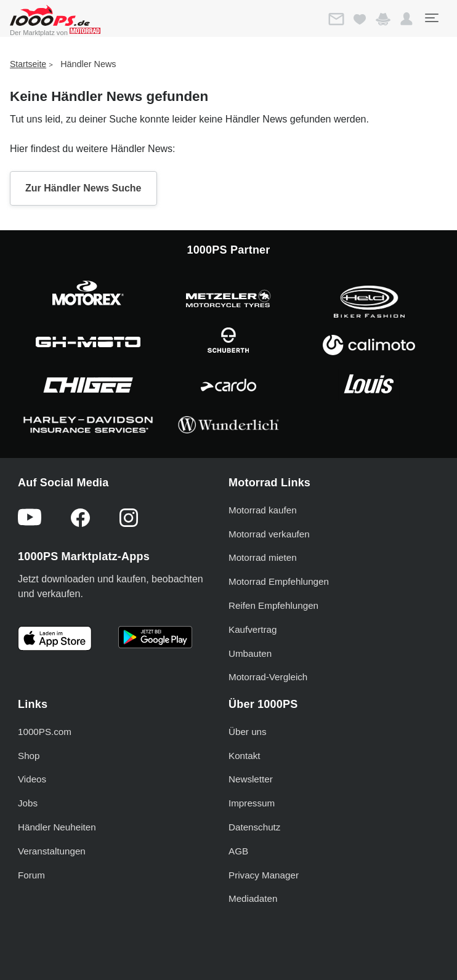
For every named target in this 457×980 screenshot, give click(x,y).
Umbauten (250, 653)
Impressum (252, 803)
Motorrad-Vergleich (268, 677)
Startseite (28, 64)
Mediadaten (253, 898)
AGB (238, 851)
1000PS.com (45, 732)
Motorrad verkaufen (269, 534)
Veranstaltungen (52, 851)
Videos (32, 779)
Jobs (28, 803)
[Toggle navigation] (431, 18)
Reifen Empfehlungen (273, 605)
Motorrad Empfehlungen (279, 581)
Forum (31, 875)
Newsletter (251, 779)
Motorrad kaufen (263, 510)
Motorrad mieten (263, 557)
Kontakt (245, 756)
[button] (406, 19)
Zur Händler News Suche (83, 188)
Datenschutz (254, 827)
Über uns (248, 732)
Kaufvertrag (253, 629)
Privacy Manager (264, 875)
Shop (29, 756)
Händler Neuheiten (57, 827)
